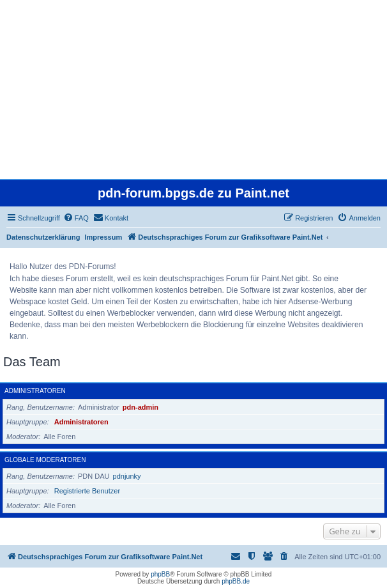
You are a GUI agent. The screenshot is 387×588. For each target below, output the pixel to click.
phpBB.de (236, 581)
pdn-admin (140, 407)
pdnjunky (127, 476)
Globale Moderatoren (45, 460)
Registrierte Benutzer (87, 491)
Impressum (104, 237)
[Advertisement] (193, 89)
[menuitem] (76, 218)
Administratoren (35, 391)
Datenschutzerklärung (43, 237)
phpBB (160, 574)
